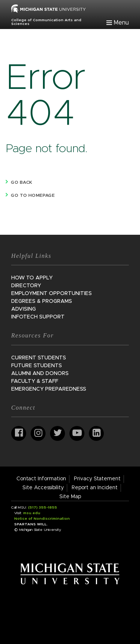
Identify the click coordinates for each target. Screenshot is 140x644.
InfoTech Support (38, 317)
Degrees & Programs (42, 301)
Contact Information (41, 479)
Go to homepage (33, 195)
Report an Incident (95, 488)
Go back (21, 182)
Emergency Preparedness (49, 389)
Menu (121, 23)
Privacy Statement (97, 479)
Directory (26, 286)
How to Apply (32, 278)
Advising (24, 309)
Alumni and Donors (40, 374)
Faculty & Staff (35, 381)
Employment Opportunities (52, 294)
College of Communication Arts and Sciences (46, 22)
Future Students (37, 366)
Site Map (70, 497)
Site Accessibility (43, 488)
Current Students (39, 358)
